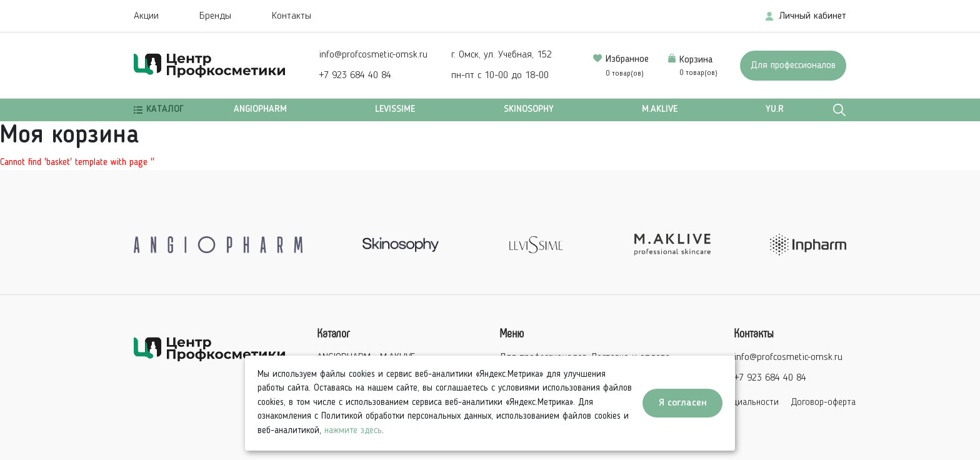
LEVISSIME (395, 110)
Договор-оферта (823, 403)
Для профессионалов (793, 66)
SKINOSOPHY (529, 110)
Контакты (292, 16)
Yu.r (775, 110)
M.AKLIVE (660, 110)
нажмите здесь (353, 431)
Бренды (215, 16)
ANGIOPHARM (260, 110)
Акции (146, 16)
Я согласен (683, 403)
